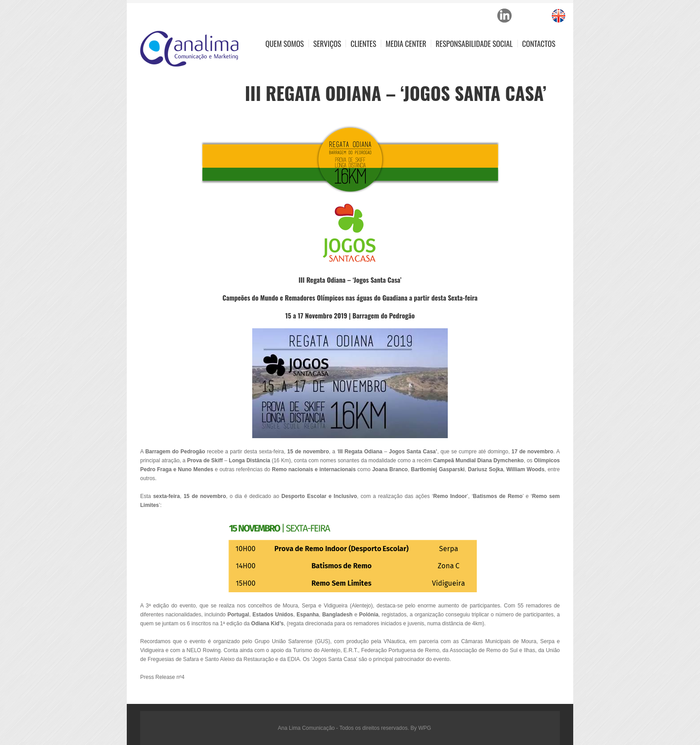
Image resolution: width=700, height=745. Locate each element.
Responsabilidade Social (474, 44)
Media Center (406, 44)
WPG (425, 728)
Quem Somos (285, 44)
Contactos (539, 44)
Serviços (327, 44)
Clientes (363, 44)
